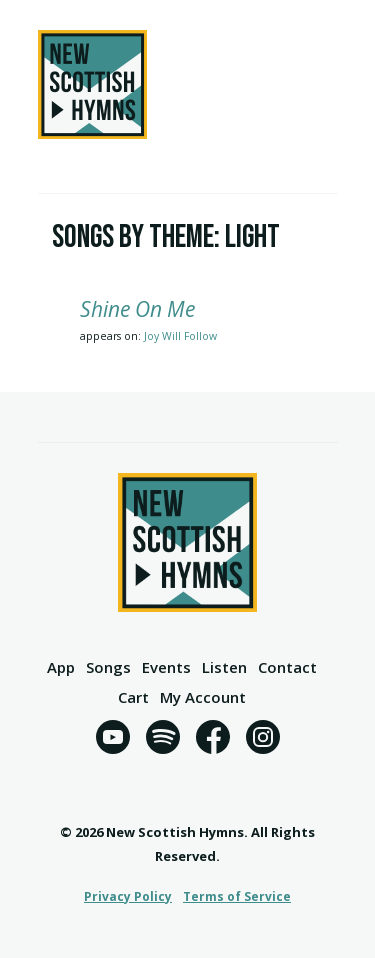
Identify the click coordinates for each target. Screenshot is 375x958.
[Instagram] (263, 740)
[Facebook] (213, 740)
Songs (108, 668)
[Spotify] (163, 740)
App (61, 668)
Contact (287, 668)
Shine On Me (137, 309)
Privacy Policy (128, 896)
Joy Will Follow (180, 336)
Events (166, 668)
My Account (203, 698)
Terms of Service (237, 896)
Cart (133, 698)
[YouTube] (113, 740)
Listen (224, 668)
